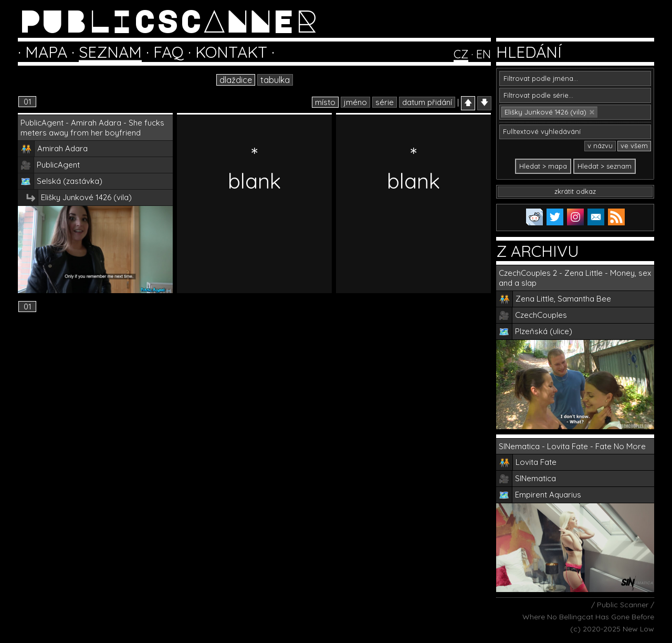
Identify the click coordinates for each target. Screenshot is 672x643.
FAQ (169, 52)
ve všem (634, 146)
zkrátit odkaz (575, 191)
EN (484, 54)
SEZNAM (110, 52)
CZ (461, 54)
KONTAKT (231, 52)
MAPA (46, 52)
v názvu (600, 146)
